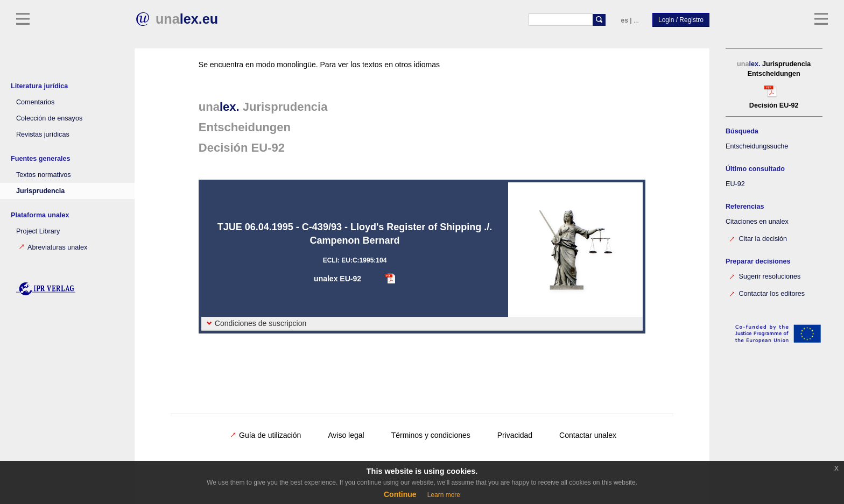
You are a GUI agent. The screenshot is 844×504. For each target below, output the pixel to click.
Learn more (444, 495)
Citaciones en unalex (757, 222)
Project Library (38, 231)
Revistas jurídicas (43, 134)
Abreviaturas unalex (53, 247)
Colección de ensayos (49, 118)
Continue (400, 494)
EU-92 (735, 184)
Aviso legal (346, 435)
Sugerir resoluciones (764, 276)
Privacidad (515, 435)
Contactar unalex (588, 435)
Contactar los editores (766, 293)
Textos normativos (44, 175)
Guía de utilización (266, 435)
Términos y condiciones (431, 435)
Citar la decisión (758, 238)
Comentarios (35, 102)
